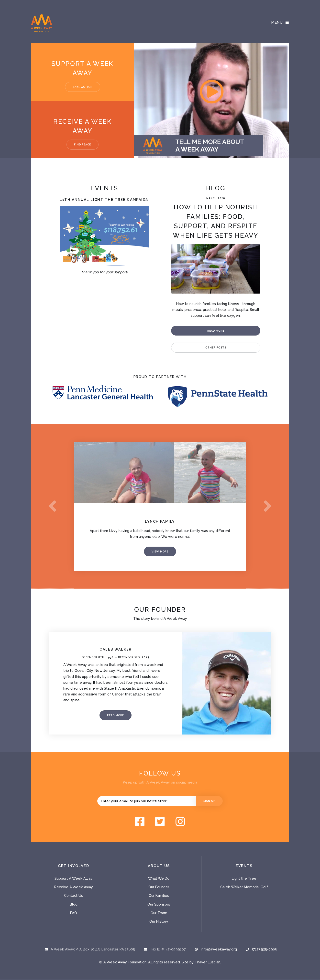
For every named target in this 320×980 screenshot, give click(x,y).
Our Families (159, 896)
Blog (74, 905)
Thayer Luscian (207, 963)
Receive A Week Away (74, 887)
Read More (216, 331)
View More (160, 552)
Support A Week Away (73, 879)
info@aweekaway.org (219, 950)
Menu (277, 22)
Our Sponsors (159, 905)
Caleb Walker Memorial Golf (244, 887)
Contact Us (74, 896)
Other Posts (216, 347)
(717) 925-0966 (265, 950)
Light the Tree (244, 879)
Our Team (159, 913)
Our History (159, 922)
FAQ (74, 913)
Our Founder (159, 887)
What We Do (159, 879)
